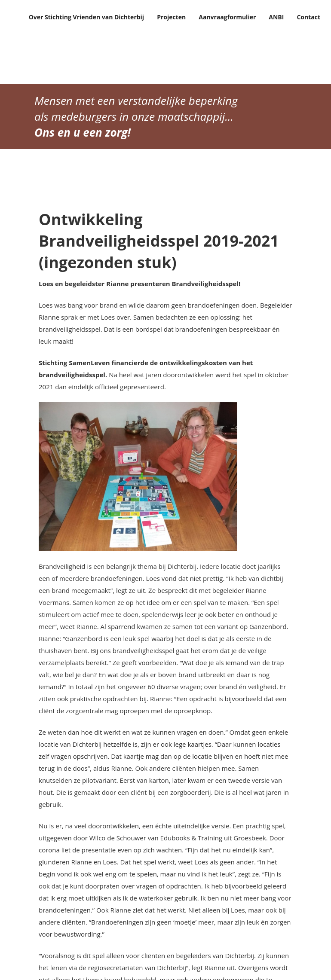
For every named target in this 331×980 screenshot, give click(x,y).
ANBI (276, 17)
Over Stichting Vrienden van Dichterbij (87, 17)
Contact (308, 17)
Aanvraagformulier (227, 17)
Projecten (171, 17)
